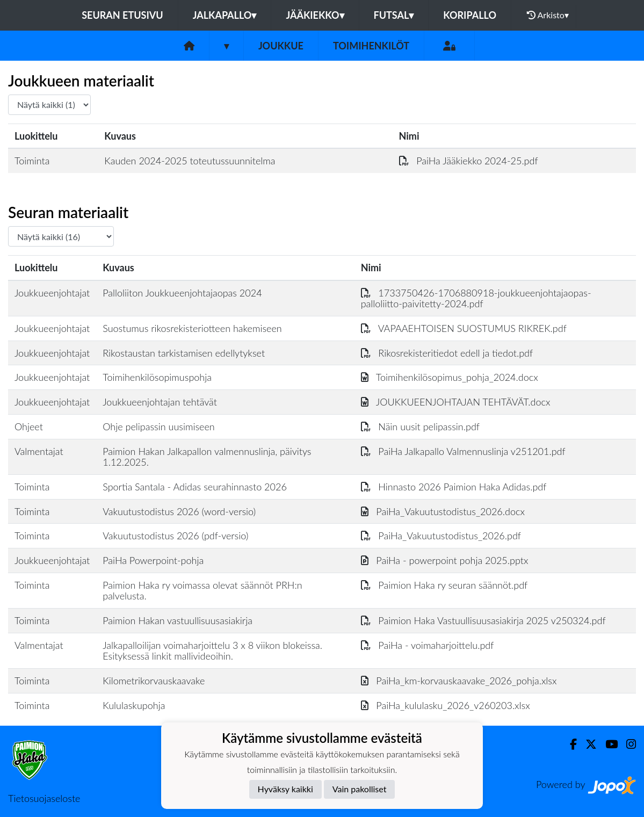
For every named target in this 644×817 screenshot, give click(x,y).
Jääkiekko (315, 15)
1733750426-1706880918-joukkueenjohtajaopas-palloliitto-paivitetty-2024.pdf (476, 298)
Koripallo (470, 15)
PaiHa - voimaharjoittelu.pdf (428, 645)
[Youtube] (607, 744)
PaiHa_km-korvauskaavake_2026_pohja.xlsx (459, 681)
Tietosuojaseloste (44, 798)
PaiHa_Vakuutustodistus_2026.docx (443, 511)
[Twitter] (587, 744)
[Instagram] (627, 744)
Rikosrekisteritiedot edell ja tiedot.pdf (447, 353)
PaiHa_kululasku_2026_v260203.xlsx (446, 705)
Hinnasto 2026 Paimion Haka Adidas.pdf (454, 487)
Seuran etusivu (122, 15)
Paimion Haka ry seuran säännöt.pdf (444, 585)
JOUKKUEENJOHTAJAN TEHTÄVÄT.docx (456, 402)
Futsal (394, 15)
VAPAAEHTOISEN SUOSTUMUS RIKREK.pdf (464, 328)
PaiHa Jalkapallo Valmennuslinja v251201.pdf (463, 451)
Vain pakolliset (360, 789)
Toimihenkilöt (371, 46)
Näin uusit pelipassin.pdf (420, 426)
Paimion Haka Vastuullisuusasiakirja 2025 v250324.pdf (483, 620)
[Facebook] (569, 744)
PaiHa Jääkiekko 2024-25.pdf (469, 161)
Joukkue (281, 46)
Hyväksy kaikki (285, 789)
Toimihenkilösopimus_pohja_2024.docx (450, 377)
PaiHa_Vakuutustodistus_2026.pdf (441, 536)
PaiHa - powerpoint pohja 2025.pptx (445, 560)
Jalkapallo (225, 15)
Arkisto (548, 15)
